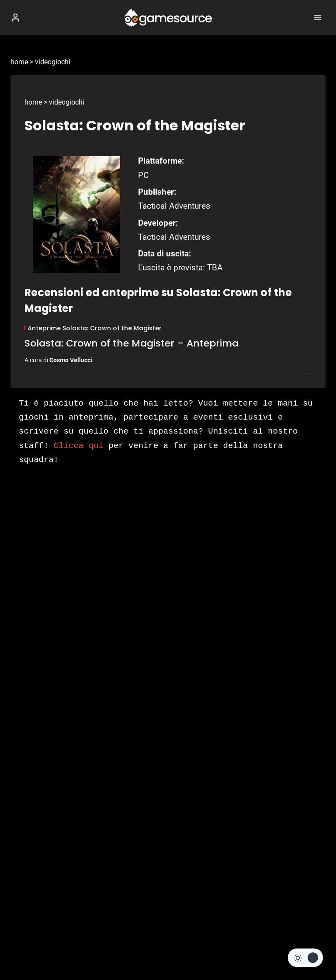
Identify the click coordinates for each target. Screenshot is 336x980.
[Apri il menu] (317, 17)
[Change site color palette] (305, 958)
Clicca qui (79, 446)
